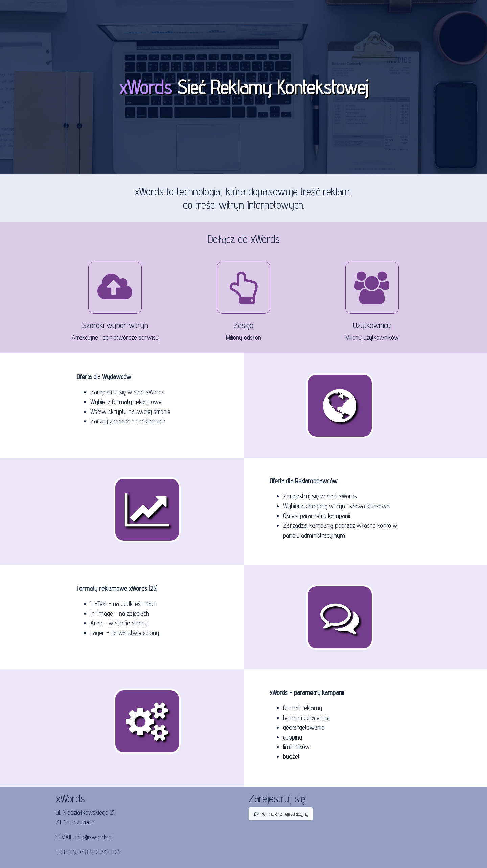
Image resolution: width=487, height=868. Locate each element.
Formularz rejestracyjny (281, 814)
